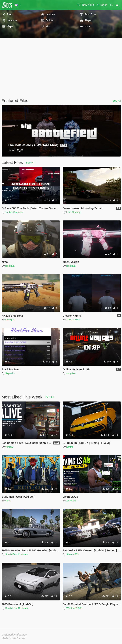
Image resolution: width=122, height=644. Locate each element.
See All (117, 101)
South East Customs (17, 554)
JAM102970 (73, 320)
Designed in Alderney (14, 635)
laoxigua (10, 266)
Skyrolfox (10, 373)
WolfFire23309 (74, 608)
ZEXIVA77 (72, 501)
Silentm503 (72, 554)
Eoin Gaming (73, 212)
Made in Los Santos (13, 638)
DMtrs (70, 447)
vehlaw (9, 447)
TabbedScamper (14, 212)
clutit (8, 501)
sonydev (71, 373)
